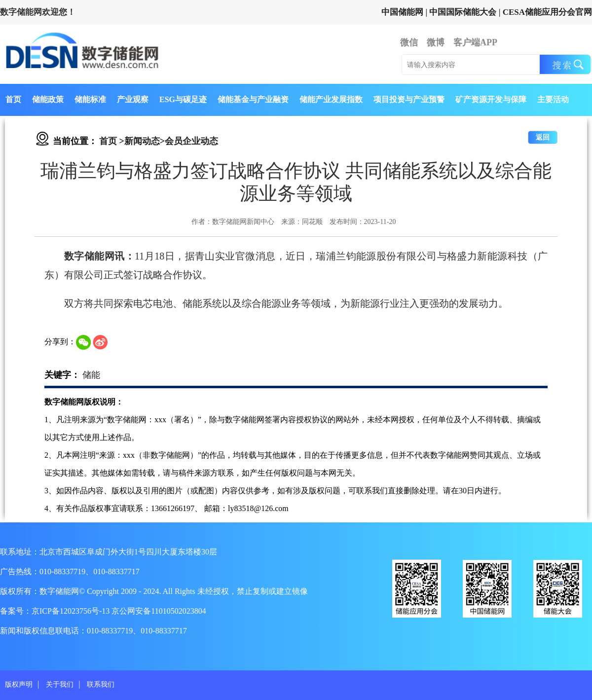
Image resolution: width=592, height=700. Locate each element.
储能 (91, 375)
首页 (13, 99)
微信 (409, 42)
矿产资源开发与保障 (491, 99)
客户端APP (475, 42)
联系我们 (101, 684)
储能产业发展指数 (331, 99)
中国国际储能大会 (463, 12)
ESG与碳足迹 (183, 99)
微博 (436, 42)
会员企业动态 (191, 141)
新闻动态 (142, 141)
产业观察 (133, 99)
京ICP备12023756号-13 (72, 611)
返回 (543, 137)
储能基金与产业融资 (253, 99)
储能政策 (48, 99)
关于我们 (60, 684)
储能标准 (90, 99)
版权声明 (19, 684)
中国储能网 (402, 12)
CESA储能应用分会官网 (547, 12)
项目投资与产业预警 (409, 99)
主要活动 (553, 99)
